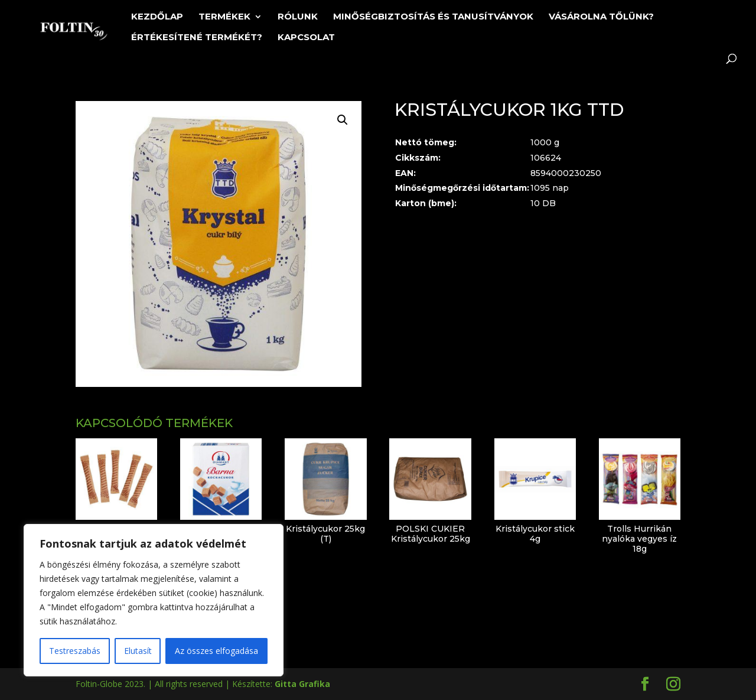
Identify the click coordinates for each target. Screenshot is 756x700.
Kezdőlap (157, 17)
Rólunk (298, 17)
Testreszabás (75, 651)
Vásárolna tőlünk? (601, 17)
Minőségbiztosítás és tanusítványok (433, 17)
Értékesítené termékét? (197, 38)
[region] (154, 600)
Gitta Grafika (302, 684)
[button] (343, 120)
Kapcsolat (306, 38)
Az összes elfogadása (216, 651)
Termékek (224, 17)
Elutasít (138, 651)
